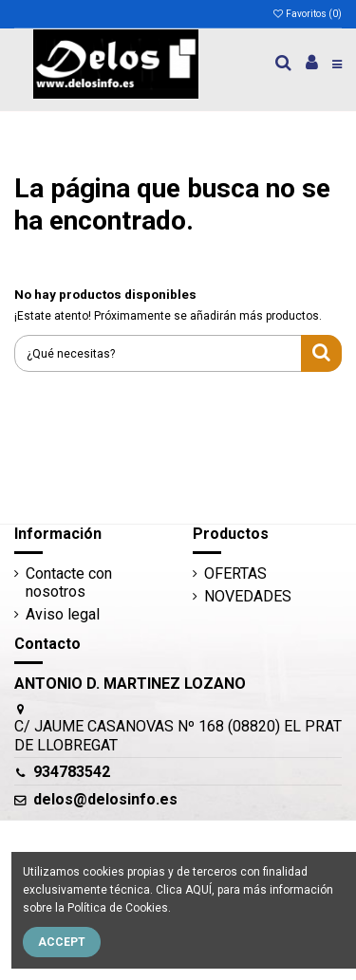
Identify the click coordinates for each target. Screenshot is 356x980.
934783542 (72, 772)
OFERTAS (235, 573)
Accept (62, 942)
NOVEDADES (248, 596)
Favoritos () (307, 14)
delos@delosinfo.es (105, 799)
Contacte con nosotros (69, 582)
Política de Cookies (118, 908)
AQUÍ (198, 890)
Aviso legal (63, 614)
